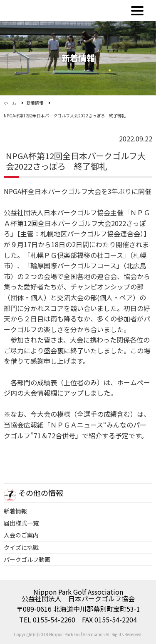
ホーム (10, 103)
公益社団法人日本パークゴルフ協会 (39, 10)
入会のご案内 (21, 535)
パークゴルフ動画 (27, 559)
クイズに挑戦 (21, 547)
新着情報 (35, 103)
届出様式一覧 (21, 523)
